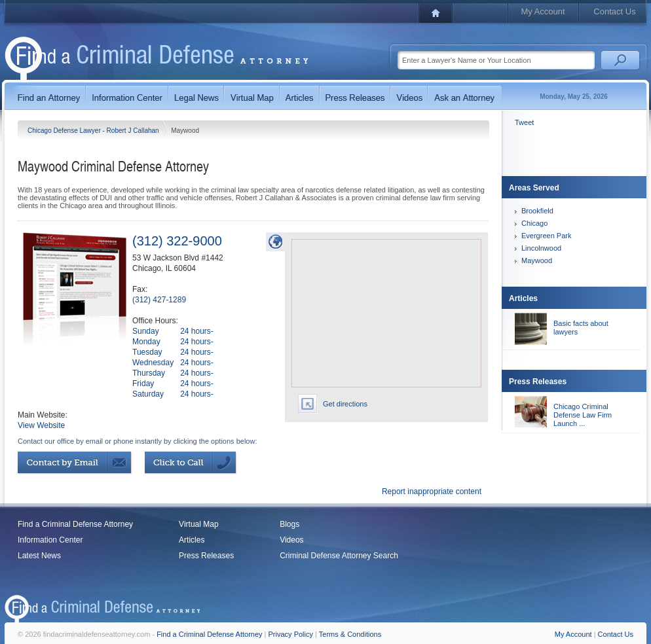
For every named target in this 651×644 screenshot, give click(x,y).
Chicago (534, 223)
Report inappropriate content (432, 492)
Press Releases (206, 556)
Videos (291, 540)
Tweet (524, 122)
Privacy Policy (291, 634)
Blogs (289, 524)
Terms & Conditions (350, 634)
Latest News (39, 556)
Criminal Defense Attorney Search (339, 556)
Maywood (537, 260)
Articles (192, 540)
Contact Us (614, 11)
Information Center (50, 540)
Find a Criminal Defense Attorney (75, 524)
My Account (543, 11)
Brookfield (537, 211)
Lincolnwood (541, 248)
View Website (41, 425)
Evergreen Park (546, 236)
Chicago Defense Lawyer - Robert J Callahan (94, 131)
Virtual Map (198, 524)
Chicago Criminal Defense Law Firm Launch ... (583, 415)
